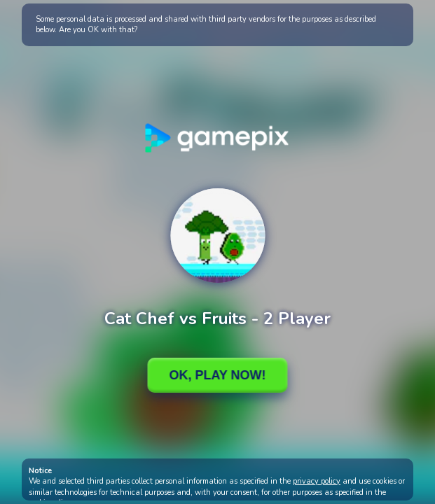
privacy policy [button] (317, 481)
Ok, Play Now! (217, 375)
